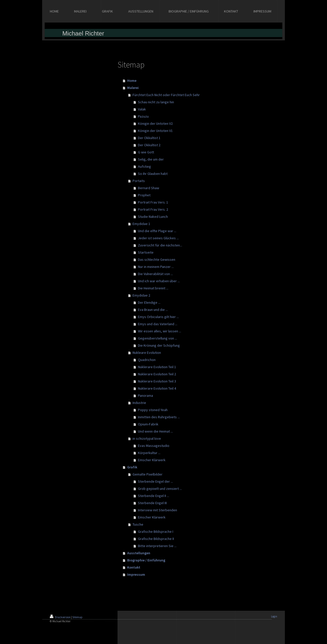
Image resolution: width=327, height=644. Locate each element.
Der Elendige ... (149, 302)
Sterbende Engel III (152, 503)
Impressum (136, 574)
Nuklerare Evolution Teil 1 (157, 367)
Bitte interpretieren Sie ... (157, 546)
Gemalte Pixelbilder (148, 474)
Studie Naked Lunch (153, 217)
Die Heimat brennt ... (153, 288)
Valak (142, 109)
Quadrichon (147, 360)
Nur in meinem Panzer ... (156, 267)
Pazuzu (143, 116)
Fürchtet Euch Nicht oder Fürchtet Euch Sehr (166, 95)
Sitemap (77, 617)
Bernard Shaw (149, 188)
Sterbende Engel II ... (154, 496)
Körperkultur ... (149, 453)
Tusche (138, 524)
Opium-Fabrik (148, 424)
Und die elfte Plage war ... (157, 231)
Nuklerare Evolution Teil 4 (157, 388)
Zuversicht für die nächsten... (160, 245)
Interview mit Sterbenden (157, 510)
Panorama (145, 396)
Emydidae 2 (141, 295)
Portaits (139, 181)
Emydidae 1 (141, 224)
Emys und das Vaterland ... (158, 324)
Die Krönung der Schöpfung (159, 345)
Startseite (146, 252)
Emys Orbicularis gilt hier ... (158, 317)
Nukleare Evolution (147, 353)
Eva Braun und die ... (153, 310)
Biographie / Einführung (146, 560)
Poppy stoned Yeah (153, 410)
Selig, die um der (151, 159)
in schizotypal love (147, 438)
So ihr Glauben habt (153, 174)
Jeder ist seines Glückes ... (158, 238)
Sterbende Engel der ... (155, 481)
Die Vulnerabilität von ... (155, 274)
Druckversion (60, 617)
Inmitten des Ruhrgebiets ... (159, 417)
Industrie (139, 403)
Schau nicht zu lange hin (156, 102)
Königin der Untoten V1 (155, 131)
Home (132, 81)
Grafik (132, 467)
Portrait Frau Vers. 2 (153, 209)
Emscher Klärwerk (152, 460)
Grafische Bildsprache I (156, 532)
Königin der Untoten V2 (155, 123)
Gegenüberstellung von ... (157, 338)
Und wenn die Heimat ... (155, 431)
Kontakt (134, 567)
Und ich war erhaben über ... (159, 281)
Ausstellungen (139, 553)
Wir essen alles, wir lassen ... (160, 331)
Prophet (144, 195)
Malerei (133, 88)
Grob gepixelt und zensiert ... (160, 489)
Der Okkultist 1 (149, 138)
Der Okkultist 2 (149, 145)
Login (274, 616)
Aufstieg (144, 166)
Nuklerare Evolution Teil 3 (157, 381)
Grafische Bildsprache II (156, 539)
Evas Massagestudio (154, 446)
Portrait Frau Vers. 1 (153, 202)
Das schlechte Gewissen (157, 259)
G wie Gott (146, 152)
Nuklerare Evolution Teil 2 (157, 374)
